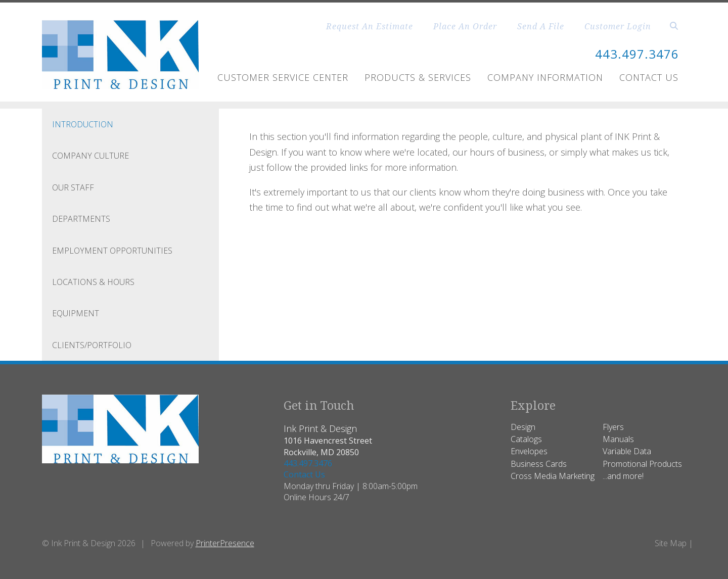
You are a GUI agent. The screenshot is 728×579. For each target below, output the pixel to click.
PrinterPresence (225, 543)
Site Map (671, 543)
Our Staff (73, 187)
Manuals (618, 439)
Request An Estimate (370, 26)
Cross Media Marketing (553, 476)
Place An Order (465, 26)
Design (523, 427)
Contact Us (649, 77)
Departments (81, 219)
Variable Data (627, 451)
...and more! (623, 476)
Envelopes (529, 451)
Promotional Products (642, 464)
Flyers (613, 427)
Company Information (545, 77)
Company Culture (90, 156)
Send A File (541, 26)
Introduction (83, 124)
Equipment (76, 313)
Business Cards (539, 464)
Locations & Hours (93, 282)
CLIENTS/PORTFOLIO (92, 345)
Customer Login (618, 26)
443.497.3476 (637, 54)
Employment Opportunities (112, 251)
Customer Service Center (283, 77)
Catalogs (526, 439)
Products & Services (418, 77)
